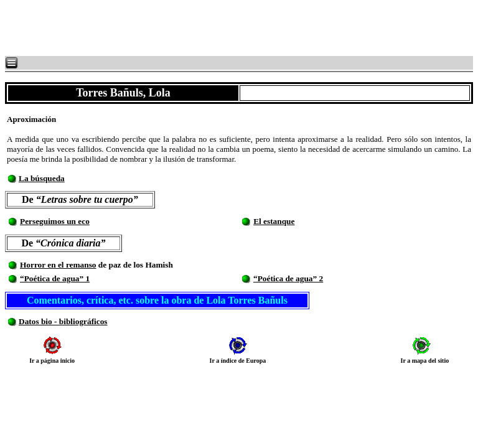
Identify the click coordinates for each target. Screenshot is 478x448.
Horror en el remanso (58, 265)
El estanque (274, 221)
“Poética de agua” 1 (55, 278)
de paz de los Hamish (135, 265)
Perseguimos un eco (55, 221)
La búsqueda (42, 178)
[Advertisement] (156, 28)
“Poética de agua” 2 (288, 278)
